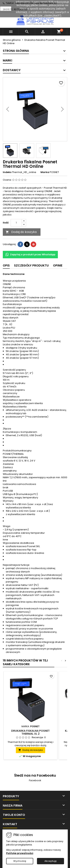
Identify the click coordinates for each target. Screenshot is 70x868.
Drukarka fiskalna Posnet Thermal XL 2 (30, 732)
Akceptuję (50, 861)
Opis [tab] (6, 265)
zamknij (6, 9)
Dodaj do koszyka (21, 232)
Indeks (7, 172)
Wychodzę (20, 861)
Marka (45, 172)
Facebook (35, 780)
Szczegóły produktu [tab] (31, 265)
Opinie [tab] (58, 265)
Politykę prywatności (20, 853)
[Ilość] (16, 223)
